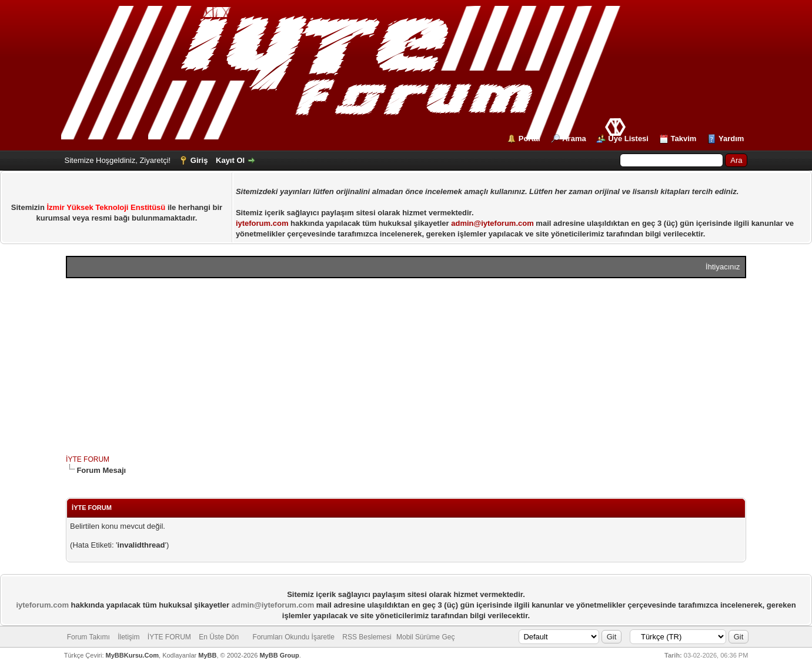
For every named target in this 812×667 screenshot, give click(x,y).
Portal (529, 139)
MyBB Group (279, 655)
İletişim (128, 637)
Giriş (199, 160)
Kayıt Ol (230, 160)
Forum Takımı (88, 637)
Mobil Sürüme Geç (425, 637)
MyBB (207, 655)
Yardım (731, 139)
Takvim (684, 139)
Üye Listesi (628, 139)
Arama (574, 139)
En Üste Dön (219, 637)
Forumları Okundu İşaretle (294, 637)
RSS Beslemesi (367, 637)
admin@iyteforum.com (492, 223)
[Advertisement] (406, 366)
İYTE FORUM (88, 459)
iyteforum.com (262, 223)
